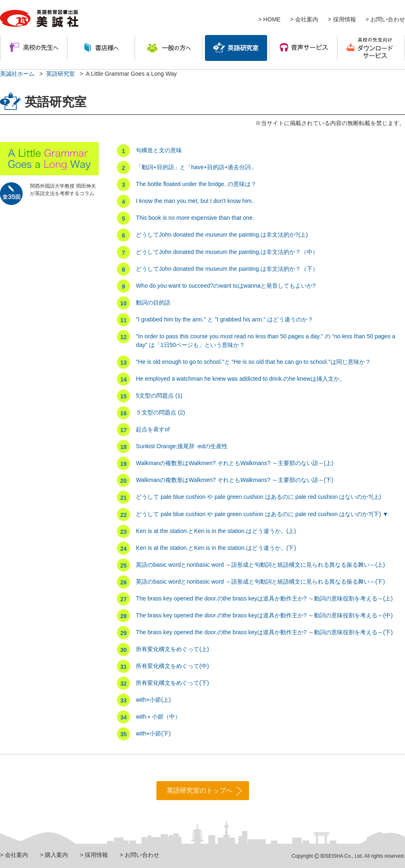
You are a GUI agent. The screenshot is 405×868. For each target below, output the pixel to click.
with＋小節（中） (158, 717)
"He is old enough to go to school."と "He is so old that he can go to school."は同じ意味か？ (253, 362)
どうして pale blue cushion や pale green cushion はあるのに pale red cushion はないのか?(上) (258, 497)
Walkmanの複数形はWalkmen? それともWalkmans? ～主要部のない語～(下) (235, 480)
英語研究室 (61, 74)
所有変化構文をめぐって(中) (172, 666)
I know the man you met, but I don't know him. (194, 201)
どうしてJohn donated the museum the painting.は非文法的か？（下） (227, 269)
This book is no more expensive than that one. (195, 218)
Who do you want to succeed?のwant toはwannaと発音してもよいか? (226, 286)
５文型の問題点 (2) (160, 412)
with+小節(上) (153, 700)
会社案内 (307, 19)
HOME (272, 19)
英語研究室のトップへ (200, 790)
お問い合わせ (388, 19)
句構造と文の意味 (159, 150)
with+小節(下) (153, 733)
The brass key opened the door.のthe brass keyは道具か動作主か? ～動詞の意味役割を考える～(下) (264, 632)
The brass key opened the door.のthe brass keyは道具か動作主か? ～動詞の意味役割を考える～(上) (264, 598)
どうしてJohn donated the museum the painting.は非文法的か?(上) (222, 235)
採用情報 (344, 19)
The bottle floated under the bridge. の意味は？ (196, 184)
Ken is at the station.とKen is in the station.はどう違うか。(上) (216, 531)
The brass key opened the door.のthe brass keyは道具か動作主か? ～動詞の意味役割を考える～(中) (264, 615)
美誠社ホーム (17, 74)
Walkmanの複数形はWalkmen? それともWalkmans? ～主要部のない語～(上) (235, 463)
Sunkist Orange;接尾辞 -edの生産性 (182, 446)
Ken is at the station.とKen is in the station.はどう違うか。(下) (216, 548)
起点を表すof (153, 429)
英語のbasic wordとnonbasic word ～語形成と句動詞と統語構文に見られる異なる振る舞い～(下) (260, 582)
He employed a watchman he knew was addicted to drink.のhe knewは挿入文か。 (240, 379)
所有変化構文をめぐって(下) (172, 683)
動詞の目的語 (153, 303)
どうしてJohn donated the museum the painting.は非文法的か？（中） (227, 252)
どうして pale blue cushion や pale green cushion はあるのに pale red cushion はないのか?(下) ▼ (262, 514)
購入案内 (56, 855)
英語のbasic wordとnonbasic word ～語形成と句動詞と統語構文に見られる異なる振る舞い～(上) (260, 565)
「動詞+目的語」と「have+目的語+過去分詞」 (196, 167)
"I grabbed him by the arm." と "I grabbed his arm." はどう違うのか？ (225, 319)
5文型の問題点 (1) (159, 396)
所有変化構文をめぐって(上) (172, 649)
